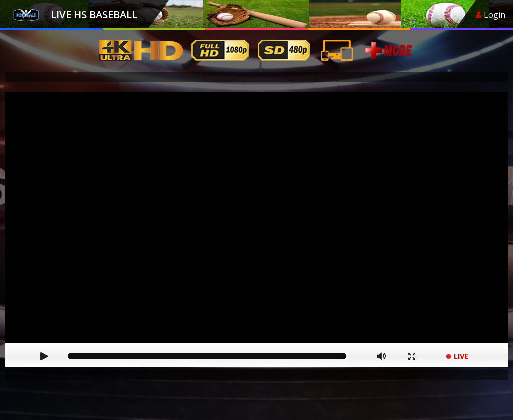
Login (491, 15)
